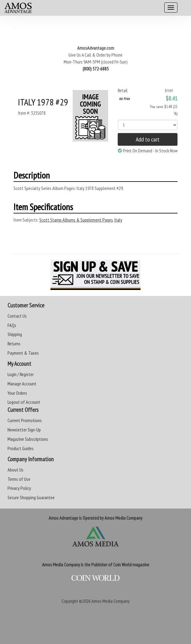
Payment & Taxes (23, 353)
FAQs (12, 325)
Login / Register (21, 374)
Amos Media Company (111, 601)
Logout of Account (24, 402)
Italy (118, 220)
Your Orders (17, 393)
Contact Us (17, 316)
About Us (15, 470)
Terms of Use (19, 479)
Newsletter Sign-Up (24, 430)
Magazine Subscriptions (28, 439)
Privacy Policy (19, 488)
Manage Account (22, 384)
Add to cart (148, 139)
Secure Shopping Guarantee (31, 497)
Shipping (15, 334)
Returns (14, 344)
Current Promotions (25, 420)
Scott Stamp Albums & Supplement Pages (76, 220)
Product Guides (21, 448)
